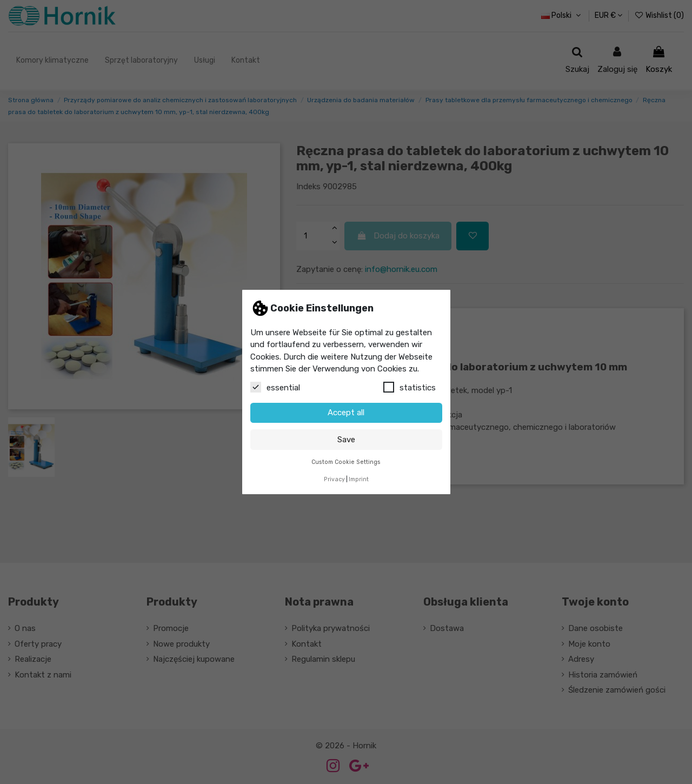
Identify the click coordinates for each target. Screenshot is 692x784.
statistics (410, 387)
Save (346, 440)
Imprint (359, 479)
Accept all (346, 413)
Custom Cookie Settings (346, 462)
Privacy (334, 479)
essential (275, 387)
